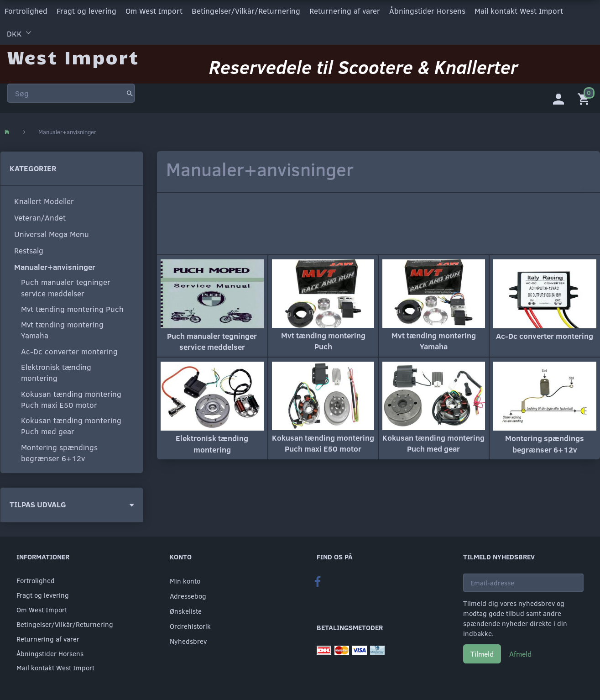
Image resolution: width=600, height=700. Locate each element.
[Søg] (130, 93)
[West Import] (73, 57)
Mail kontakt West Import (519, 11)
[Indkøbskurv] (585, 98)
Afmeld (520, 654)
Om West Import (154, 11)
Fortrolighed (26, 11)
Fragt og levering (86, 11)
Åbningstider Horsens (427, 11)
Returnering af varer (345, 11)
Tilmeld (482, 654)
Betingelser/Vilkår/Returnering (246, 11)
